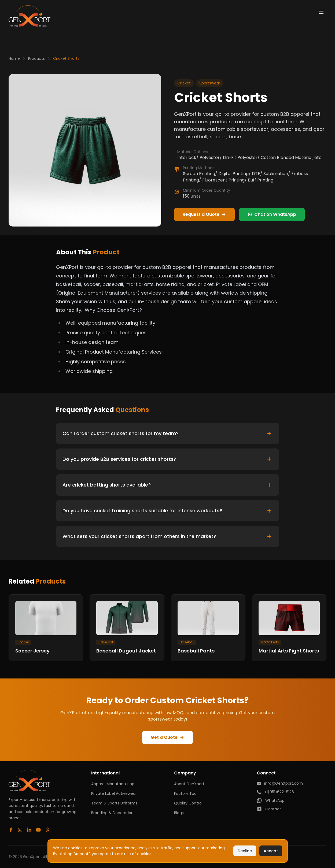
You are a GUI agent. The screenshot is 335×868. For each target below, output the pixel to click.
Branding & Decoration (112, 813)
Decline (245, 851)
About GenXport (189, 784)
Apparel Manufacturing (113, 784)
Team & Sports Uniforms (114, 803)
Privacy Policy (166, 854)
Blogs (179, 813)
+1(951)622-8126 (275, 792)
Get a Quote (167, 737)
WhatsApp (271, 800)
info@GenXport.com (280, 783)
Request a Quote (204, 214)
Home (14, 58)
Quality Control (188, 803)
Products (36, 58)
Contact (269, 809)
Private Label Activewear (114, 793)
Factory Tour (186, 793)
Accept (271, 851)
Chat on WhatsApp (272, 214)
